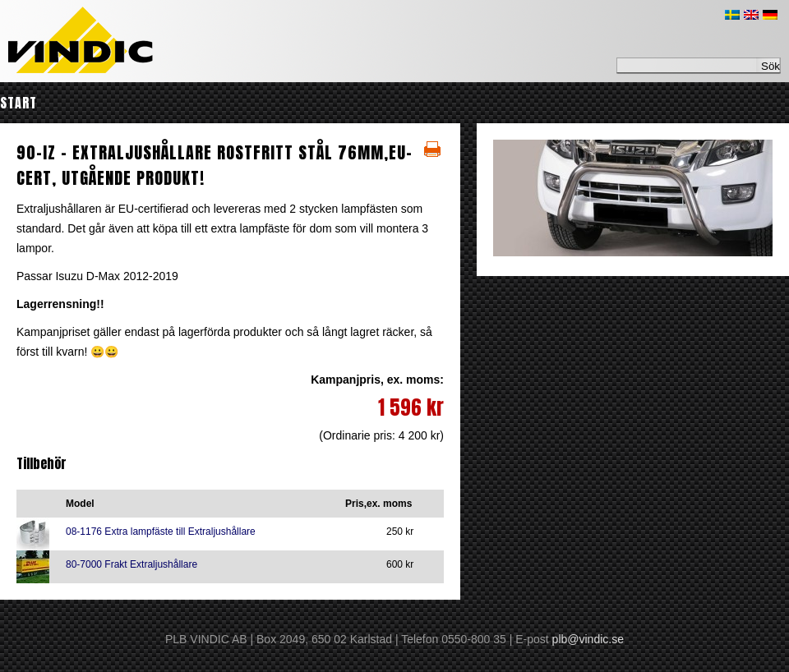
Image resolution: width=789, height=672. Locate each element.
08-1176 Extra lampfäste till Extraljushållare (161, 532)
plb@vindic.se (588, 639)
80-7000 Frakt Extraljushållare (131, 564)
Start (18, 103)
